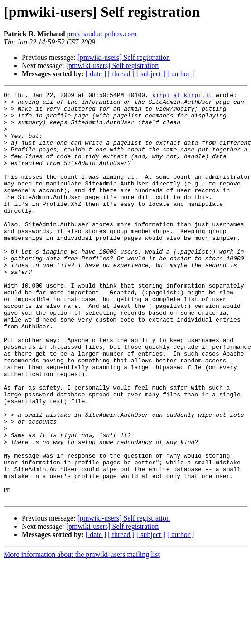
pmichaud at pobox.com (102, 34)
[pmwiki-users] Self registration (124, 57)
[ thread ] (121, 74)
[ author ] (181, 74)
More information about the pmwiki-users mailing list (82, 636)
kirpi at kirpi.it (182, 96)
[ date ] (96, 74)
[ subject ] (151, 74)
